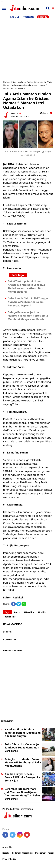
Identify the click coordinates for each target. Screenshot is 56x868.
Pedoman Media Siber (23, 853)
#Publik (42, 612)
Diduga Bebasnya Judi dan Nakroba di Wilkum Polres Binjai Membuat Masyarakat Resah (28, 316)
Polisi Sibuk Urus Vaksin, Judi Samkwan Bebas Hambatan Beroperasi (23, 747)
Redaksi (6, 853)
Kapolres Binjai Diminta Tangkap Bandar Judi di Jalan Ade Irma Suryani (23, 733)
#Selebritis (10, 617)
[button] (53, 7)
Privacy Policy (9, 859)
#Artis (17, 612)
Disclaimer (41, 853)
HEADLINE (14, 17)
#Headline (29, 612)
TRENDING (29, 17)
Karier (51, 853)
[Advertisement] (28, 48)
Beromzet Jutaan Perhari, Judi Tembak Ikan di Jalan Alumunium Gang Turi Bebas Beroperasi (23, 794)
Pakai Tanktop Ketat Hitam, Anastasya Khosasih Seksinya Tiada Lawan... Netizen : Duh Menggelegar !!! (26, 286)
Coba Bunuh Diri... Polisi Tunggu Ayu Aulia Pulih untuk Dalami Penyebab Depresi (28, 302)
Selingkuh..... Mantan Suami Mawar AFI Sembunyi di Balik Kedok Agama (23, 762)
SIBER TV (43, 17)
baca (44, 113)
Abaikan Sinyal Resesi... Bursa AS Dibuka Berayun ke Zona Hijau (22, 777)
